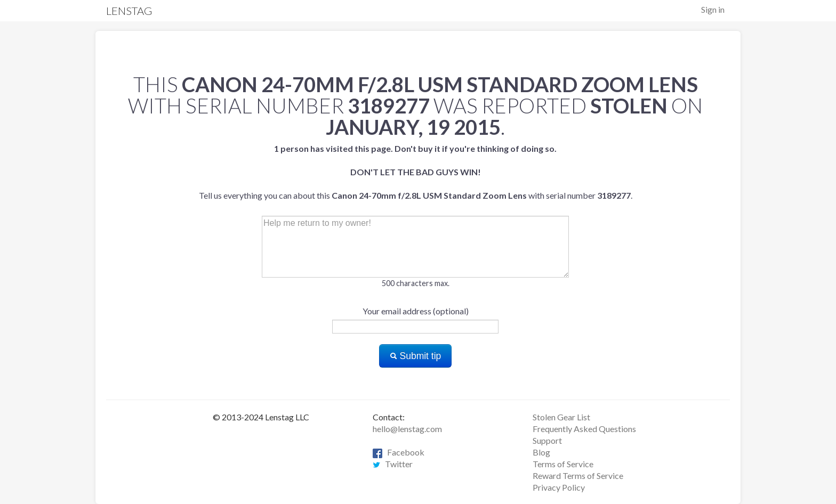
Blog (541, 452)
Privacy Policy (559, 487)
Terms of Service (563, 464)
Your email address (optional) (416, 311)
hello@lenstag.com (407, 429)
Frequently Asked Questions (584, 429)
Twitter (393, 464)
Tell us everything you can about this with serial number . (416, 172)
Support (547, 440)
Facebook (399, 452)
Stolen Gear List (561, 417)
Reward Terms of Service (578, 475)
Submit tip (416, 356)
